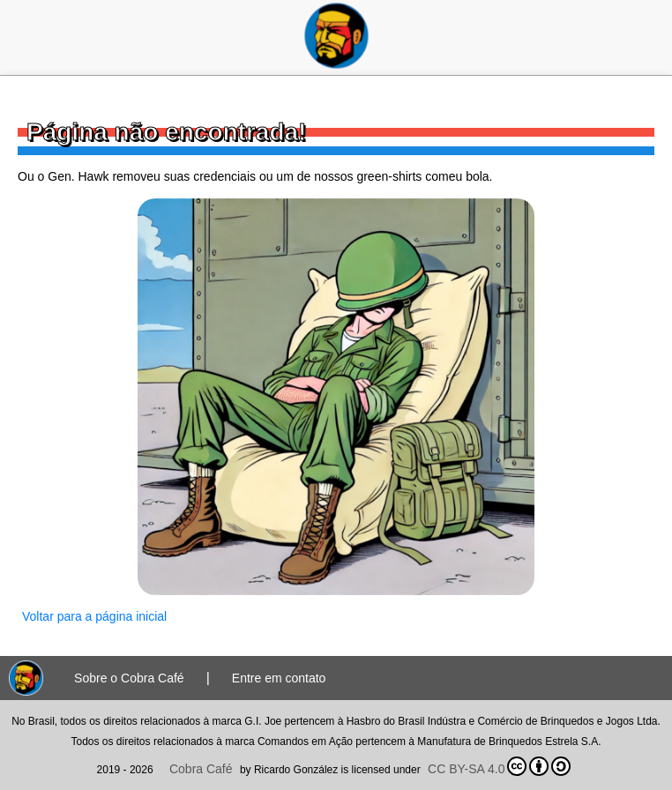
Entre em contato (279, 678)
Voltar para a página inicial (94, 616)
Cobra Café (201, 769)
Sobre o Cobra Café (129, 678)
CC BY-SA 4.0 (499, 766)
